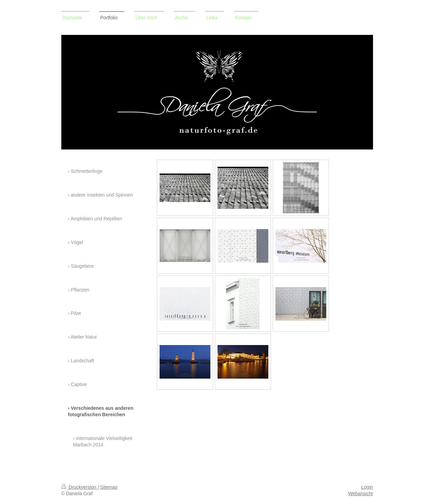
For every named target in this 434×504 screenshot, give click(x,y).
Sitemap (109, 487)
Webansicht (361, 493)
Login (367, 487)
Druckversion (79, 487)
